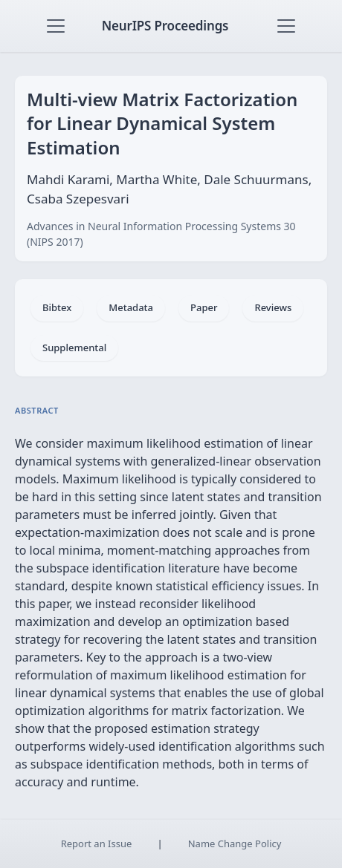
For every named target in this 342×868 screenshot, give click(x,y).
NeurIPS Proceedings (165, 26)
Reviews (273, 307)
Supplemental (74, 347)
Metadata (131, 307)
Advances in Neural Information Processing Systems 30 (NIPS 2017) (161, 234)
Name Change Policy (235, 843)
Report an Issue (97, 843)
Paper (204, 307)
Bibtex (57, 307)
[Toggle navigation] (56, 26)
